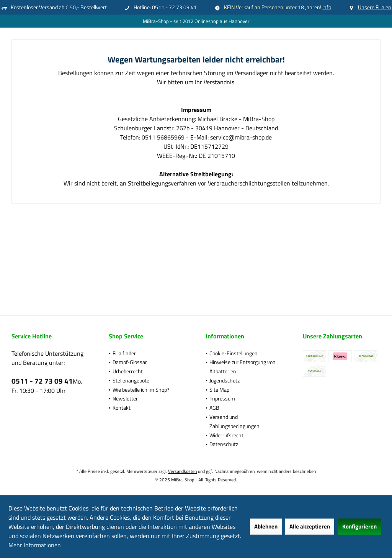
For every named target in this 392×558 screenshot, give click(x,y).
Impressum (222, 398)
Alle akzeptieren (310, 526)
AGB (214, 408)
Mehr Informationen (35, 545)
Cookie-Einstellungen (234, 353)
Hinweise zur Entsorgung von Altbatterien (243, 367)
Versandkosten (182, 471)
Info (327, 7)
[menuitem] (148, 353)
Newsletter (125, 398)
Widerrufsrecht (226, 435)
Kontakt (122, 408)
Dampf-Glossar (130, 362)
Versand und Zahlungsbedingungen (234, 421)
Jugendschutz (225, 380)
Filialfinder (124, 353)
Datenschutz (224, 444)
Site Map (219, 390)
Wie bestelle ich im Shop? (141, 390)
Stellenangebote (131, 380)
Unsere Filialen (375, 7)
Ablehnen (266, 526)
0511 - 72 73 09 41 (42, 381)
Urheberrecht (128, 371)
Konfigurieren (359, 526)
